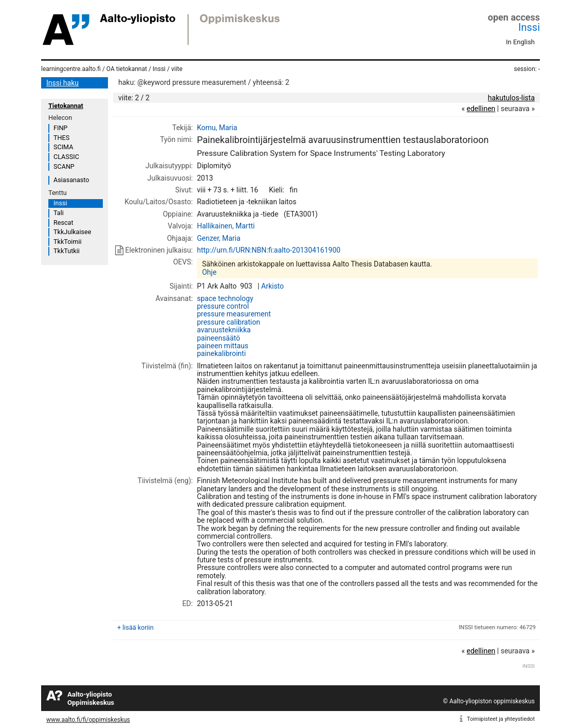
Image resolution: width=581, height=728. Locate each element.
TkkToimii (68, 242)
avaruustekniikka (224, 330)
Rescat (63, 223)
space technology (225, 298)
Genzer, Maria (219, 238)
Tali (59, 213)
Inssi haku (62, 83)
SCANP (64, 166)
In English (520, 42)
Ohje (209, 272)
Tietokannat (66, 106)
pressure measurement (234, 314)
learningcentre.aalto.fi (71, 69)
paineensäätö (219, 338)
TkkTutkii (67, 251)
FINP (60, 128)
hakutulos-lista (511, 98)
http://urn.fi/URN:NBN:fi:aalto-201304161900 (269, 250)
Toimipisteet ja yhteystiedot (501, 719)
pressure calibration (229, 322)
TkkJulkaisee (72, 232)
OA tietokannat (127, 69)
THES (61, 138)
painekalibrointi (221, 353)
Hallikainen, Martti (226, 226)
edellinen (481, 109)
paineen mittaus (223, 346)
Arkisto (273, 286)
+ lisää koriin (135, 627)
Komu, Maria (217, 128)
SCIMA (63, 147)
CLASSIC (66, 157)
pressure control (223, 306)
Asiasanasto (71, 180)
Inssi (529, 27)
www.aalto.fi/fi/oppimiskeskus (88, 720)
